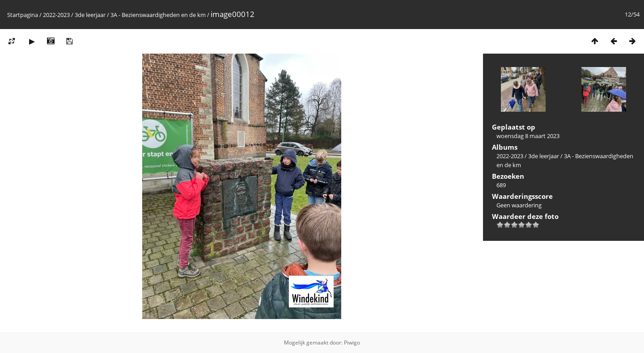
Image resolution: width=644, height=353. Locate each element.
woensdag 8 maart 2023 (528, 136)
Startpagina (23, 15)
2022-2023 (56, 15)
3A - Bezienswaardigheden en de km (158, 15)
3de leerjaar (90, 15)
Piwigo (352, 342)
